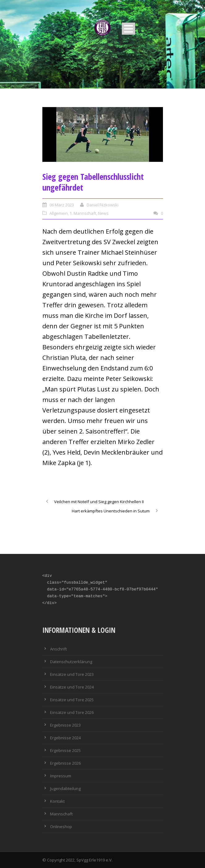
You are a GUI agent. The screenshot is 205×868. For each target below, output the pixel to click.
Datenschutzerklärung (71, 662)
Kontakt (57, 801)
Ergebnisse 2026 (65, 763)
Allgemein (59, 213)
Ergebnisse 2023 (65, 725)
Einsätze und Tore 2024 (72, 687)
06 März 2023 (62, 205)
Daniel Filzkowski (102, 205)
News (103, 213)
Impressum (61, 776)
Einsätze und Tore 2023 (72, 674)
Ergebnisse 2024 (65, 738)
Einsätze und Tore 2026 (72, 712)
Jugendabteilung (65, 788)
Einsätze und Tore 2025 (72, 700)
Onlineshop (61, 827)
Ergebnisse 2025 (65, 750)
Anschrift (58, 649)
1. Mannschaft (83, 213)
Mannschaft (61, 814)
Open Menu (128, 29)
